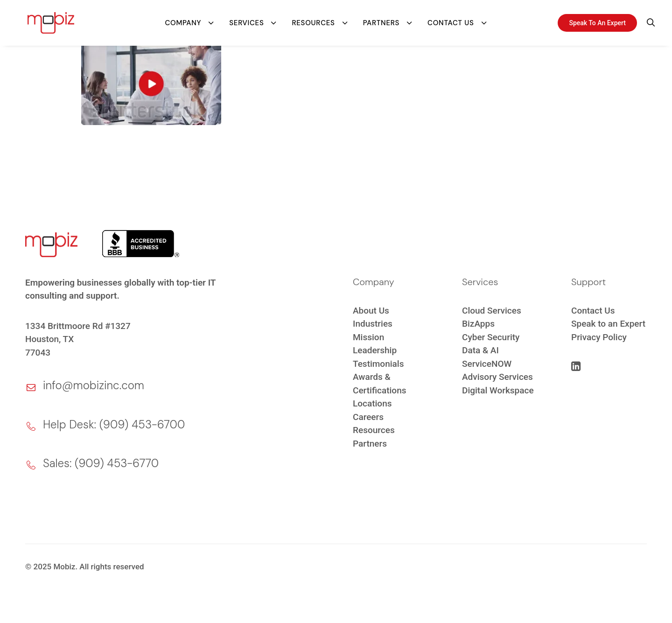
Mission (368, 337)
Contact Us (451, 21)
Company (183, 21)
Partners (381, 21)
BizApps (478, 324)
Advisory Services (497, 377)
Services (246, 21)
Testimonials (378, 364)
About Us (371, 311)
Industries (373, 324)
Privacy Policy (599, 337)
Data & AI (480, 350)
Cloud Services (492, 311)
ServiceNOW (487, 364)
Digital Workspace (498, 390)
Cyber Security (491, 337)
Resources (313, 21)
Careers (368, 417)
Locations (372, 403)
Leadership (375, 350)
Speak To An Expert (597, 21)
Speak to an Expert (608, 324)
